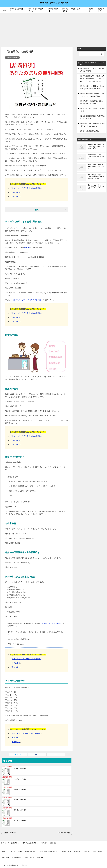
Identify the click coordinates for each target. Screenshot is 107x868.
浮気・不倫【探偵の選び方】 (50, 851)
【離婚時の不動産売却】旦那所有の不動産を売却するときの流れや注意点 (96, 146)
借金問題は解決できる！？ (17, 10)
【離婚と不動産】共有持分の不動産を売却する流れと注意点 (96, 167)
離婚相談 (91, 10)
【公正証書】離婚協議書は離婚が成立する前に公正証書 (92, 117)
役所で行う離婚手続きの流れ (89, 131)
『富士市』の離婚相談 (20, 820)
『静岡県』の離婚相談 (12, 58)
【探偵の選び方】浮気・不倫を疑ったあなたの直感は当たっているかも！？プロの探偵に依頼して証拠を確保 (92, 78)
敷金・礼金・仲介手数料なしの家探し (26, 188)
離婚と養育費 (30, 857)
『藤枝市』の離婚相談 (20, 769)
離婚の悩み (16, 192)
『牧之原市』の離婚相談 (20, 779)
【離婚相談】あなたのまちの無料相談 (53, 3)
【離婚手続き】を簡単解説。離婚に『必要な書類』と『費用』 (91, 102)
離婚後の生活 (101, 10)
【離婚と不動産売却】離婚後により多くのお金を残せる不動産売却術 (92, 95)
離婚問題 (40, 857)
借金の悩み (16, 197)
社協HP (27, 248)
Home (4, 10)
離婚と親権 (5, 857)
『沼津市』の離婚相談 (10, 833)
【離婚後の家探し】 (53, 10)
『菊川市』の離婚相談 (20, 810)
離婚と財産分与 (17, 857)
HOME (4, 851)
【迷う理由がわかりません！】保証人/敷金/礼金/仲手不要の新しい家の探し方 (96, 177)
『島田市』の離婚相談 (64, 833)
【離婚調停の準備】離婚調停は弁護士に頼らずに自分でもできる (92, 125)
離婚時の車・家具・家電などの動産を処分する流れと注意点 (96, 156)
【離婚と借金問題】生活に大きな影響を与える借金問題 (92, 70)
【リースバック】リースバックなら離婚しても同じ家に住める (96, 187)
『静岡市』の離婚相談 (20, 800)
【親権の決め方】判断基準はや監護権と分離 (92, 110)
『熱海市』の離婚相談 (20, 789)
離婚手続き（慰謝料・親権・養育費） (72, 10)
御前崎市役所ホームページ (52, 623)
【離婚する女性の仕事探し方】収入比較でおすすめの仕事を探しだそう (92, 87)
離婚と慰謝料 (98, 851)
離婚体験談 (78, 851)
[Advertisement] (53, 29)
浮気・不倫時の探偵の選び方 (36, 10)
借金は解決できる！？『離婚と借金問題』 (23, 851)
